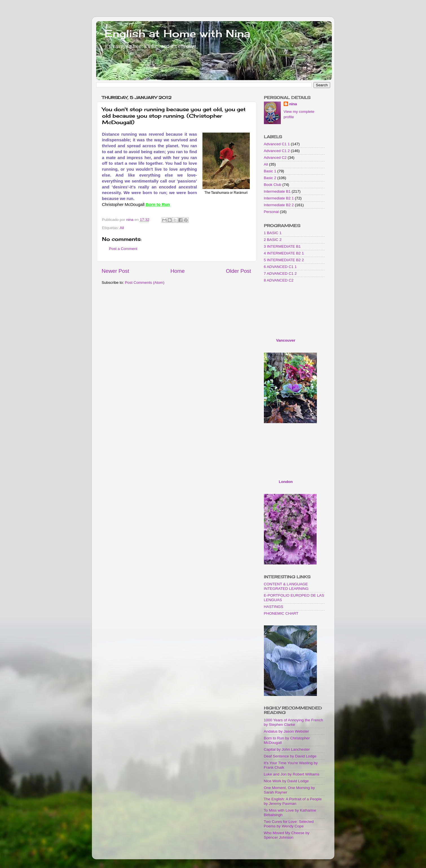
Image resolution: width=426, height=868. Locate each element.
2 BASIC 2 (273, 240)
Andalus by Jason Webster (286, 731)
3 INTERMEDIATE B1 (282, 246)
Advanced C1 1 (277, 144)
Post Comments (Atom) (145, 283)
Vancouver (286, 340)
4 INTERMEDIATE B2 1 (284, 253)
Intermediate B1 (277, 191)
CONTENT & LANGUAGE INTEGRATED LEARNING (286, 586)
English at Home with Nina (177, 34)
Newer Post (116, 271)
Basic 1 (270, 171)
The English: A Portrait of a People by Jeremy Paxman (293, 801)
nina (293, 104)
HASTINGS (274, 607)
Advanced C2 (275, 158)
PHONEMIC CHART (281, 613)
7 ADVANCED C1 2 (280, 273)
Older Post (238, 271)
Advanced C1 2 (277, 151)
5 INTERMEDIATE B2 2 (284, 260)
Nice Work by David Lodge (286, 781)
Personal (271, 212)
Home (178, 271)
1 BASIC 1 (273, 233)
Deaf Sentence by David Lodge (290, 756)
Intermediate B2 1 (279, 198)
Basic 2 (270, 178)
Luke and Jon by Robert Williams (292, 774)
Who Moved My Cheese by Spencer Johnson (287, 835)
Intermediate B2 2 (279, 205)
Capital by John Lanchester (287, 749)
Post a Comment (123, 249)
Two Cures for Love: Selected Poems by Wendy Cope (289, 824)
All (122, 228)
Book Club (273, 185)
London (286, 482)
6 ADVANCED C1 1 (280, 267)
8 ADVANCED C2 (279, 280)
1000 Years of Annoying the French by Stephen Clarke (293, 722)
